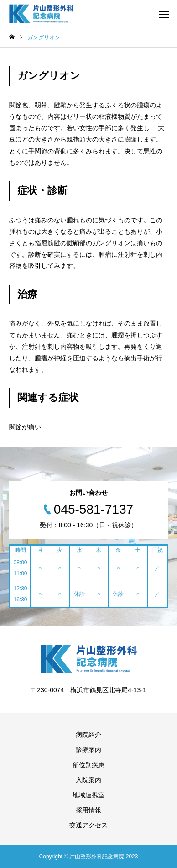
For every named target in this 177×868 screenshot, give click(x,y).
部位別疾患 (88, 765)
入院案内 (88, 780)
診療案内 (88, 750)
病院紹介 (88, 735)
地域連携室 (88, 795)
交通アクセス (88, 825)
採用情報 (88, 810)
